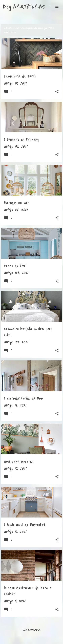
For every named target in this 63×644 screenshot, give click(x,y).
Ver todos (10, 33)
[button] (57, 92)
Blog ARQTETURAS (24, 7)
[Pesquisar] (50, 7)
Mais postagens (31, 630)
